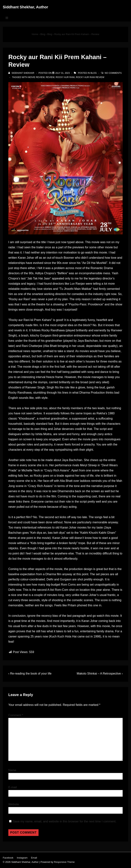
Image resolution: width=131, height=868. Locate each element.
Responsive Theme (64, 862)
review (50, 77)
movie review (36, 77)
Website (14, 804)
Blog (93, 73)
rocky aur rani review (90, 77)
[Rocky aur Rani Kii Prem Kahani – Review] (62, 73)
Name (12, 770)
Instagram (22, 858)
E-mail (13, 787)
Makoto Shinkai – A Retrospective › (100, 674)
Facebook (8, 858)
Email (34, 858)
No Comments (113, 73)
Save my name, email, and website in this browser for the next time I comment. (64, 821)
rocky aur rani (65, 77)
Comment (16, 715)
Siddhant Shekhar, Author (25, 7)
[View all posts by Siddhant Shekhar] (22, 73)
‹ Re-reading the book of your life (30, 674)
